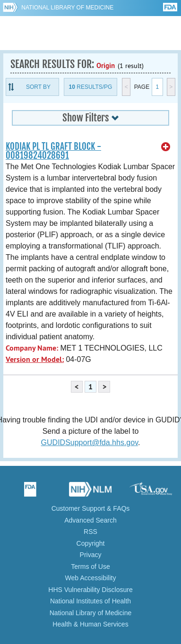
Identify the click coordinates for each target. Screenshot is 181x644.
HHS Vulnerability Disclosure (90, 590)
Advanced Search (90, 520)
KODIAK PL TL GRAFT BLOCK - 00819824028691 (53, 151)
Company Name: (32, 348)
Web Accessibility (91, 578)
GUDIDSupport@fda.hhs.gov (90, 442)
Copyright (91, 543)
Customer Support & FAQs (91, 508)
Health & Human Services (90, 624)
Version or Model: (35, 359)
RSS (90, 532)
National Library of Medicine (67, 8)
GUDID (90, 33)
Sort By (38, 87)
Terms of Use (90, 567)
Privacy (91, 555)
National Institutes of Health (90, 601)
